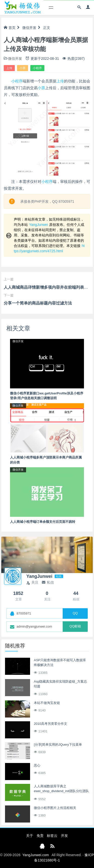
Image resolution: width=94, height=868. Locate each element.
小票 (23, 68)
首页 (10, 28)
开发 (64, 836)
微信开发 (29, 28)
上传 (9, 68)
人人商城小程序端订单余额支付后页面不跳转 (43, 522)
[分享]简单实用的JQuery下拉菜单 (58, 745)
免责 (40, 836)
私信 (48, 582)
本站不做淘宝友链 (47, 703)
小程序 (37, 68)
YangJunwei (38, 225)
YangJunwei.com (36, 855)
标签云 (52, 836)
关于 (30, 836)
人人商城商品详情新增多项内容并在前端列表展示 (48, 287)
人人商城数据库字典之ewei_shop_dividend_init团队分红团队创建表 (61, 791)
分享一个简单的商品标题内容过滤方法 (38, 303)
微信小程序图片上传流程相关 (55, 808)
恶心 (37, 765)
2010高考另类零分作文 (51, 724)
